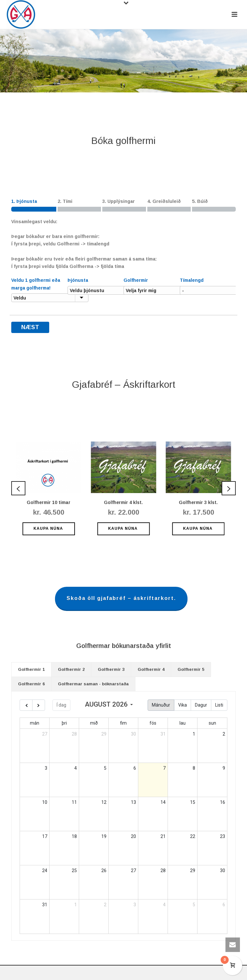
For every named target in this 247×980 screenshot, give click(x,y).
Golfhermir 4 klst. (123, 502)
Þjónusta (78, 280)
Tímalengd (192, 280)
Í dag (61, 705)
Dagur (201, 705)
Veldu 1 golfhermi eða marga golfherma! (36, 284)
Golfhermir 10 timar (49, 502)
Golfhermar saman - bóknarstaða (93, 684)
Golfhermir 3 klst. (198, 502)
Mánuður (161, 705)
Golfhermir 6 (31, 684)
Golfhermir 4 (151, 669)
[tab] (31, 670)
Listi (219, 705)
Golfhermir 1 (31, 669)
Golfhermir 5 (191, 669)
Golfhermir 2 (71, 669)
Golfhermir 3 (111, 669)
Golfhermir (136, 280)
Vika (183, 705)
